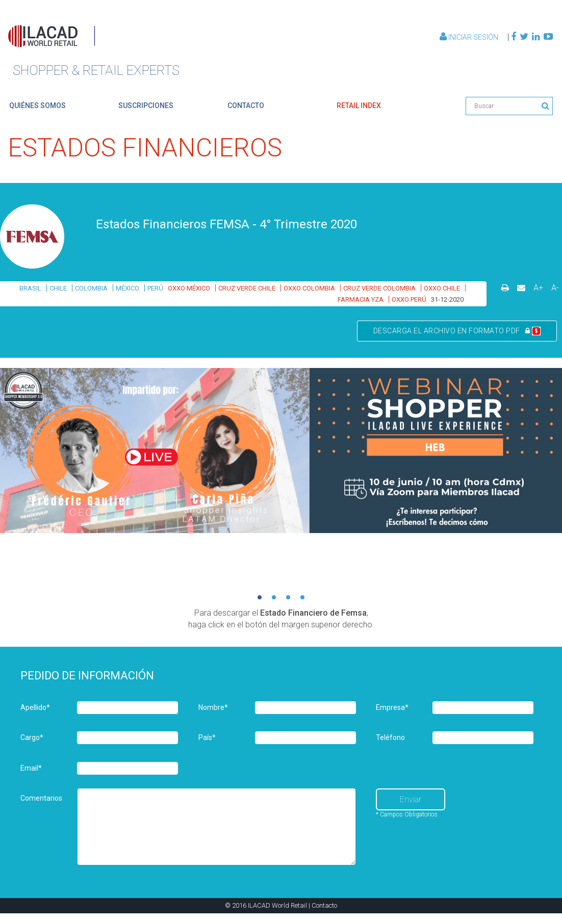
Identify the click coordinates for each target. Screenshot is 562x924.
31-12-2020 (447, 299)
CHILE (58, 288)
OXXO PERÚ (409, 299)
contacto (246, 105)
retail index (359, 105)
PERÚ (155, 288)
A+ (538, 288)
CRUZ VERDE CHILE (247, 288)
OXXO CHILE (442, 288)
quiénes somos (37, 105)
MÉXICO (127, 288)
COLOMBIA (91, 288)
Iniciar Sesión (470, 37)
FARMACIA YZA (361, 299)
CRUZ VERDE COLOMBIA (379, 288)
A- (555, 288)
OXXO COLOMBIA (309, 288)
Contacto (324, 905)
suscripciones (146, 105)
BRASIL (30, 288)
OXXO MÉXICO (189, 288)
